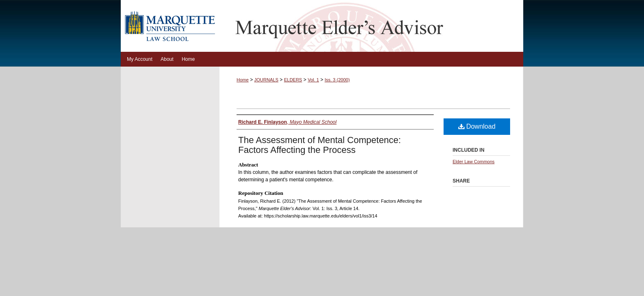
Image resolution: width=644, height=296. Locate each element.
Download (477, 126)
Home (243, 80)
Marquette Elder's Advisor (371, 26)
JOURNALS (266, 80)
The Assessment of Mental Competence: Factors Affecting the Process (320, 145)
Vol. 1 (313, 80)
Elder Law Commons (474, 162)
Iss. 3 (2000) (337, 80)
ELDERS (293, 80)
